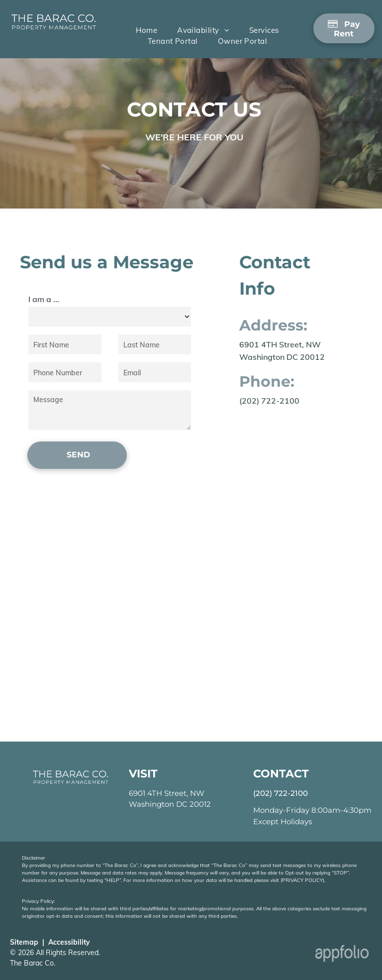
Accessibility (69, 942)
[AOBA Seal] (244, 956)
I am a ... (44, 299)
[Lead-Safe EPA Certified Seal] (289, 956)
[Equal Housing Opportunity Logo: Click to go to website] (199, 956)
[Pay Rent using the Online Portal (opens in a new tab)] (344, 28)
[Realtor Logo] (153, 956)
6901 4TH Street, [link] (158, 793)
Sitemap (24, 942)
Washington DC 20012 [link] (170, 804)
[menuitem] (146, 31)
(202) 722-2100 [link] (269, 401)
